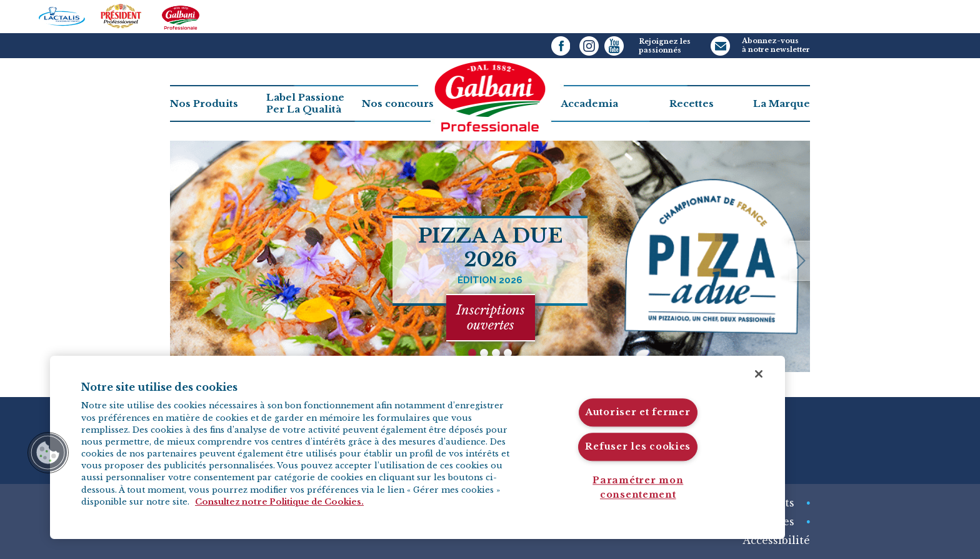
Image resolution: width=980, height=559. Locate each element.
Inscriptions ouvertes (491, 318)
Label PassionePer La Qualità (305, 103)
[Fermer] (759, 374)
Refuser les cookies (638, 446)
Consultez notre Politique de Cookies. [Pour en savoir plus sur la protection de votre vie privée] (279, 502)
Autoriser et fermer (638, 413)
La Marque (782, 103)
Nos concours (398, 103)
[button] (48, 453)
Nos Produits (204, 103)
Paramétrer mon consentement (638, 487)
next (795, 263)
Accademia (589, 103)
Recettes (692, 103)
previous (185, 263)
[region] (417, 447)
